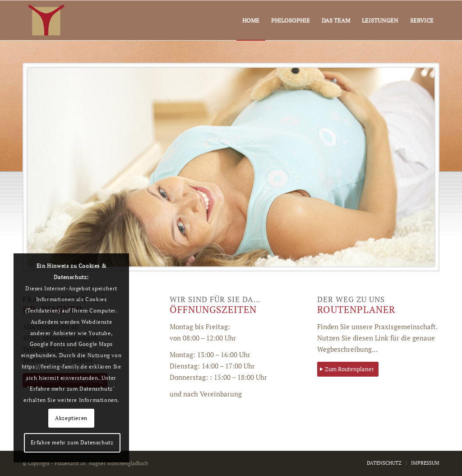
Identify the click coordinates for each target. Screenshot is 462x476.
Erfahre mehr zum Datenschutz (72, 442)
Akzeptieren (71, 418)
